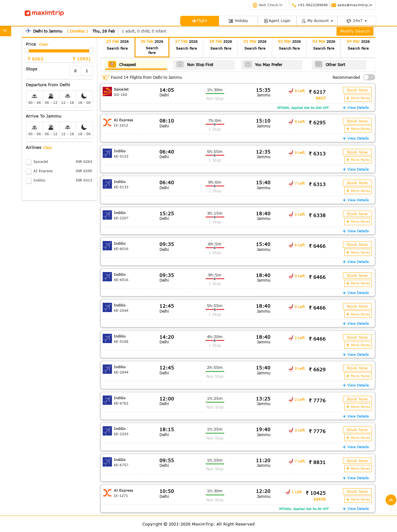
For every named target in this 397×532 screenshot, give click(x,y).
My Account (317, 21)
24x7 (357, 21)
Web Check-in (268, 5)
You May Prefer (263, 64)
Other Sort (330, 64)
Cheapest (122, 64)
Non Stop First (194, 64)
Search (117, 48)
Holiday (238, 21)
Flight (199, 21)
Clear (44, 44)
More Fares (358, 98)
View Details (356, 107)
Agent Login (277, 21)
